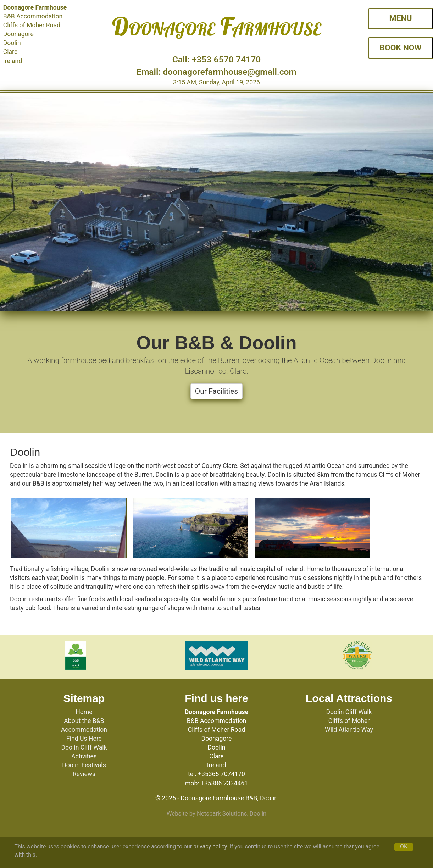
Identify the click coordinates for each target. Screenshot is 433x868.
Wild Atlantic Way (349, 730)
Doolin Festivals (84, 765)
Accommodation (84, 730)
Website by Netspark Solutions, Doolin (217, 813)
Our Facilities (216, 391)
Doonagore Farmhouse (216, 26)
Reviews (84, 774)
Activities (84, 756)
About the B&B (84, 721)
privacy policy (210, 847)
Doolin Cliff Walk (84, 747)
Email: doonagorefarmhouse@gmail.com (216, 72)
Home (84, 712)
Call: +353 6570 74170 (217, 59)
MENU (400, 18)
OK (404, 847)
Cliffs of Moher (349, 721)
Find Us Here (84, 739)
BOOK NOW (400, 48)
